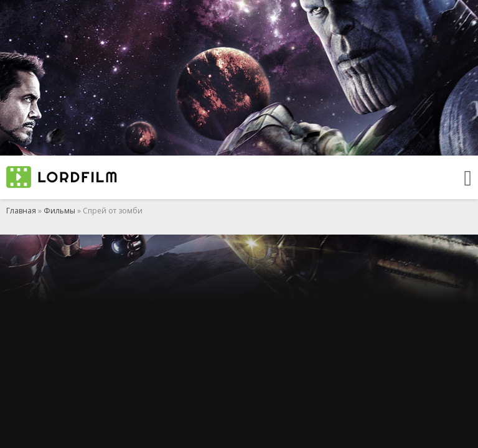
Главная (21, 211)
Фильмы (59, 211)
